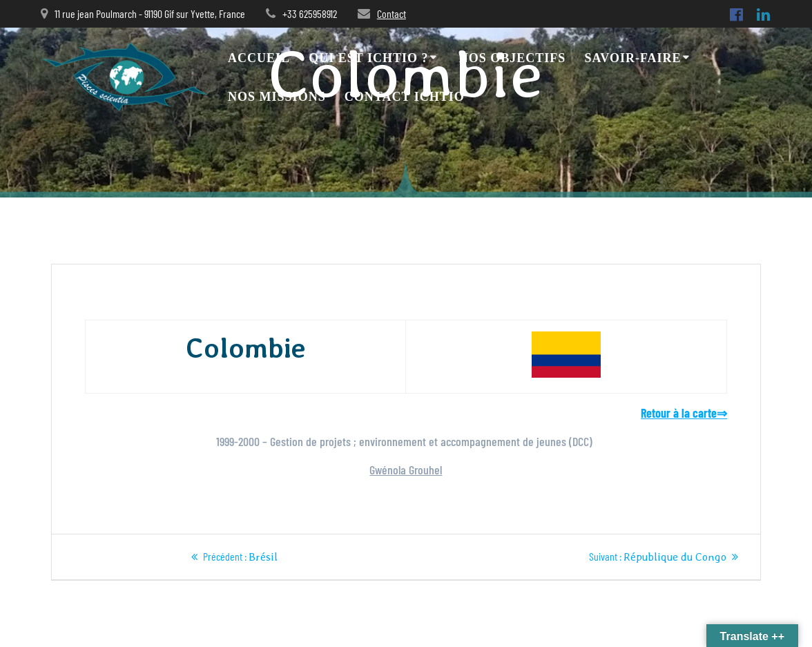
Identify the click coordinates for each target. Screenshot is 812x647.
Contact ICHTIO (405, 97)
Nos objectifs (513, 58)
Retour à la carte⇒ (684, 413)
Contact (391, 13)
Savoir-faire (633, 58)
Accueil (259, 58)
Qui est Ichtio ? (368, 58)
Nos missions (277, 97)
